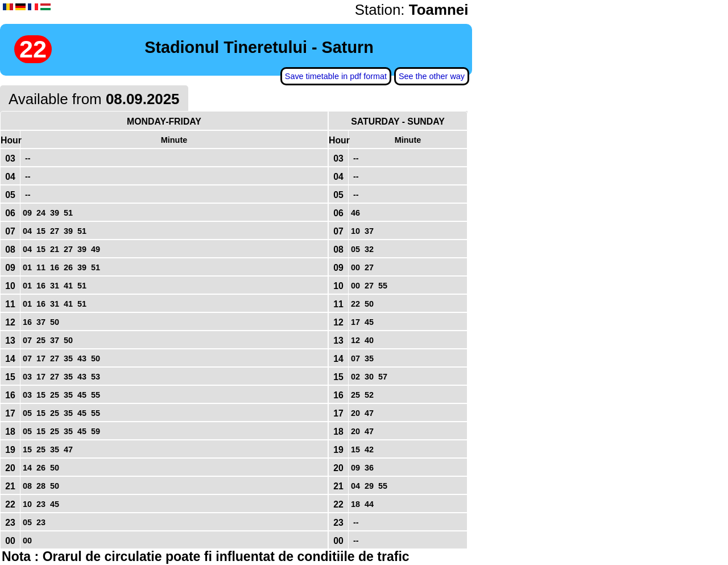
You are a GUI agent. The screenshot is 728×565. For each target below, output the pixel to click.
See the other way (432, 76)
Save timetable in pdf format (336, 76)
